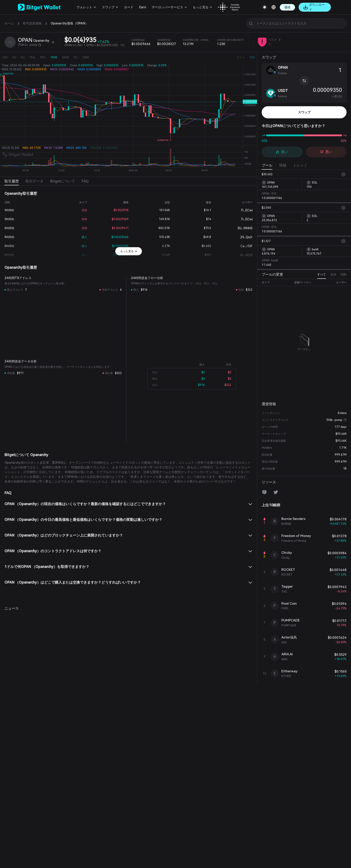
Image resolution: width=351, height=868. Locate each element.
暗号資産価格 (32, 23)
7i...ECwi (243, 210)
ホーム (9, 23)
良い (282, 152)
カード (129, 7)
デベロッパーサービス (167, 7)
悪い (326, 152)
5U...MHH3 (241, 228)
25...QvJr (243, 237)
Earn (143, 7)
